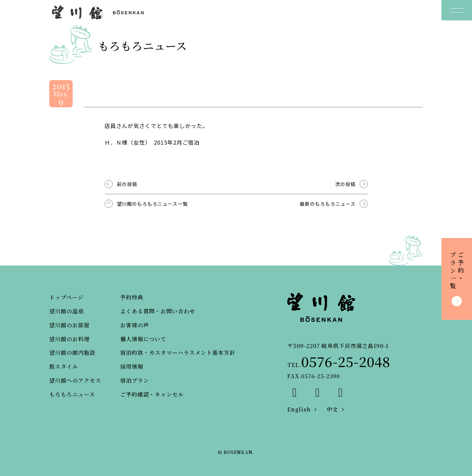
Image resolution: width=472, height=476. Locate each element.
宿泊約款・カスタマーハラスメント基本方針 (178, 353)
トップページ (66, 297)
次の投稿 (345, 184)
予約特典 (132, 297)
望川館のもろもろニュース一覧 (152, 204)
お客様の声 (135, 325)
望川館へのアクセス (75, 380)
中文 (332, 409)
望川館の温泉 (67, 311)
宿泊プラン (135, 380)
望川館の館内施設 (72, 353)
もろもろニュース (72, 394)
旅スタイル (64, 367)
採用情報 (132, 367)
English (299, 409)
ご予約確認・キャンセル (152, 394)
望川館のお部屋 (69, 325)
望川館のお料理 (69, 339)
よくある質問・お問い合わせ (158, 311)
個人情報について (143, 339)
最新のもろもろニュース (328, 204)
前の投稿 (127, 184)
